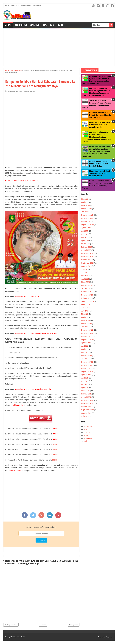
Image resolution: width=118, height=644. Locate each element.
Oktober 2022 (86, 336)
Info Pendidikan (21, 25)
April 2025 (85, 241)
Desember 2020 (87, 400)
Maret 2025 (86, 244)
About (7, 6)
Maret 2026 (86, 205)
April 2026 (85, 202)
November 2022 (87, 333)
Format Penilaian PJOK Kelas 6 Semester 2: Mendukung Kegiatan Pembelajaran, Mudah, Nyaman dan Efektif (97, 137)
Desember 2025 (87, 215)
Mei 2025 (85, 237)
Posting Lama (74, 625)
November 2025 (87, 218)
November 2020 (87, 403)
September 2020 (87, 410)
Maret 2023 (86, 320)
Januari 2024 (86, 288)
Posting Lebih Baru (11, 625)
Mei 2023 (85, 314)
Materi (60, 25)
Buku (52, 25)
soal (34, 91)
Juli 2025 (85, 231)
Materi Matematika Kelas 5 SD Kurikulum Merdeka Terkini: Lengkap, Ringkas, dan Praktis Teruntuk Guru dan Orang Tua (96, 151)
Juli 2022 (85, 346)
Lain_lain (87, 432)
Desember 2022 (87, 330)
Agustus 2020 (86, 413)
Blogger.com (109, 637)
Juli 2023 (85, 308)
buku (85, 429)
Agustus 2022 (86, 343)
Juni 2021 (85, 381)
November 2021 (87, 365)
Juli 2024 (85, 269)
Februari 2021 (86, 394)
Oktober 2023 (86, 298)
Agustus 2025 (86, 228)
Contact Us (15, 6)
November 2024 (87, 256)
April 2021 (85, 388)
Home (8, 25)
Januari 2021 (86, 397)
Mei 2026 (85, 199)
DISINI (55, 444)
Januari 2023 (86, 327)
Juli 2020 (85, 416)
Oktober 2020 (86, 407)
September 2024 (87, 263)
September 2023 (87, 301)
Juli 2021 (85, 378)
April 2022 (85, 349)
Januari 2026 (86, 212)
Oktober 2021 (86, 368)
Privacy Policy (26, 6)
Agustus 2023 (86, 304)
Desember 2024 (87, 253)
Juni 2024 (85, 272)
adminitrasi (88, 426)
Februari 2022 (86, 356)
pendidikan (29, 91)
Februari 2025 (86, 247)
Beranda (43, 625)
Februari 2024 (86, 285)
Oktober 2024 (86, 260)
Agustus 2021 (86, 375)
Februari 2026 (86, 209)
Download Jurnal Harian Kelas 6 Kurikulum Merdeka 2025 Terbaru (100, 115)
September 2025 (87, 225)
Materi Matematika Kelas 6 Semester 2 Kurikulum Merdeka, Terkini (100, 125)
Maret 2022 (86, 352)
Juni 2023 (85, 311)
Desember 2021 (87, 362)
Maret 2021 (86, 391)
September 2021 (87, 372)
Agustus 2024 (86, 266)
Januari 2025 (86, 250)
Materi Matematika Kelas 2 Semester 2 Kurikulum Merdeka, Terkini (100, 173)
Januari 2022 (86, 359)
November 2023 (87, 295)
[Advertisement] (59, 47)
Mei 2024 (85, 276)
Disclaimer (37, 6)
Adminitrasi (35, 25)
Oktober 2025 (86, 221)
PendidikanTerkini (20, 637)
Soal (45, 25)
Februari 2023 (86, 324)
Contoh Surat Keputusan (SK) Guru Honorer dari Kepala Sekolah (99, 164)
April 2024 (85, 279)
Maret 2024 (86, 282)
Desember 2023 (87, 292)
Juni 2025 (85, 234)
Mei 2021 (85, 384)
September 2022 (87, 340)
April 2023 (85, 317)
